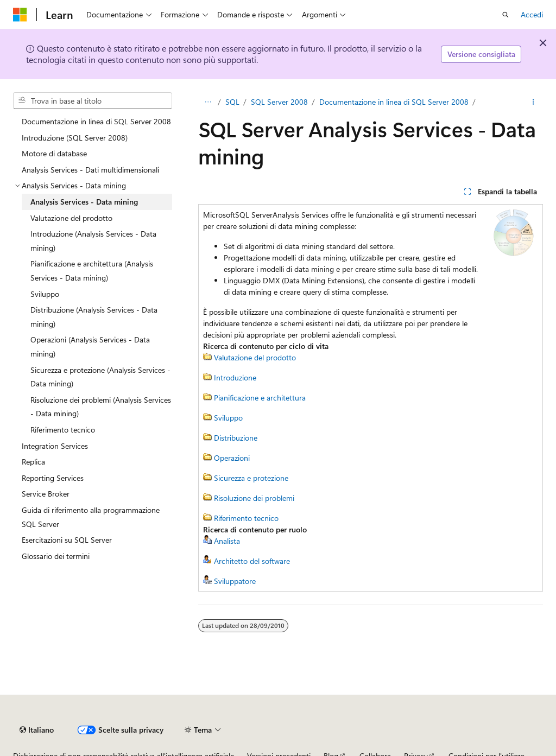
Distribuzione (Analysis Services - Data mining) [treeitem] (94, 317)
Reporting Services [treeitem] (53, 478)
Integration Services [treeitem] (55, 446)
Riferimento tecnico (246, 518)
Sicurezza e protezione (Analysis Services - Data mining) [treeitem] (100, 377)
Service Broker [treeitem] (46, 494)
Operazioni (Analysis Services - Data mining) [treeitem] (90, 347)
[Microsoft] (20, 15)
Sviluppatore (235, 581)
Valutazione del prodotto (255, 357)
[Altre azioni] (533, 102)
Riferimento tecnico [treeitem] (63, 430)
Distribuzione (236, 438)
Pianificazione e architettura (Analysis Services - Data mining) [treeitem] (92, 271)
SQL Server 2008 (279, 102)
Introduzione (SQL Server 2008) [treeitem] (75, 138)
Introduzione (235, 377)
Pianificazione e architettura (260, 398)
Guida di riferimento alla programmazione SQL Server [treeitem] (91, 517)
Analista (227, 541)
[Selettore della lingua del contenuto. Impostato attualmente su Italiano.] (37, 730)
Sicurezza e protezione (251, 478)
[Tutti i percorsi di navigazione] (208, 102)
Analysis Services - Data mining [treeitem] (84, 202)
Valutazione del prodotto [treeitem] (71, 218)
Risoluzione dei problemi (254, 498)
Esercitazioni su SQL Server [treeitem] (67, 540)
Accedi (532, 14)
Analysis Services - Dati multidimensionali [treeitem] (90, 170)
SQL (232, 102)
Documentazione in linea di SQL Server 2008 (394, 102)
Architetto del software (252, 561)
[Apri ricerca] (506, 15)
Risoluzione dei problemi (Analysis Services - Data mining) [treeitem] (101, 407)
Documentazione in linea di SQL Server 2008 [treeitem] (96, 121)
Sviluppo (228, 418)
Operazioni (232, 458)
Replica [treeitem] (33, 462)
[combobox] (93, 101)
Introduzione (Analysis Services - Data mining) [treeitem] (93, 241)
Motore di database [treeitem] (54, 153)
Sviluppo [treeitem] (45, 294)
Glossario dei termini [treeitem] (56, 556)
